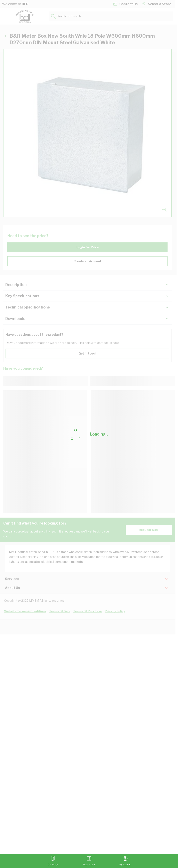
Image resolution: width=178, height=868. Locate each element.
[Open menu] (53, 861)
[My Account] (125, 861)
